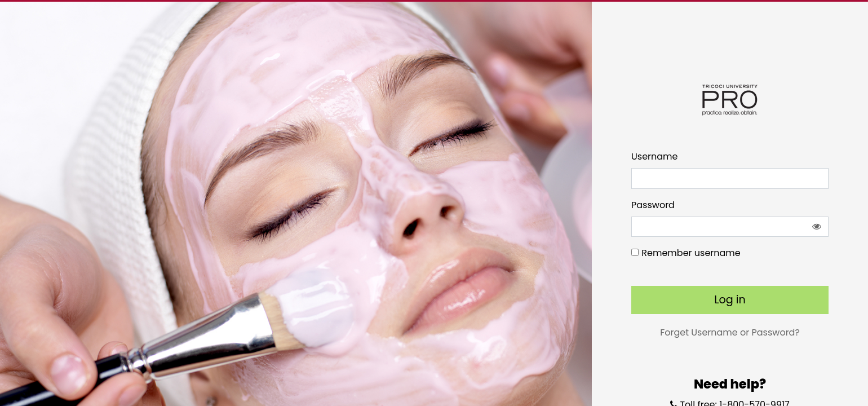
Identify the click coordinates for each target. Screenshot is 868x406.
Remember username (691, 253)
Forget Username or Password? (730, 332)
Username (655, 156)
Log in (730, 300)
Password (653, 205)
